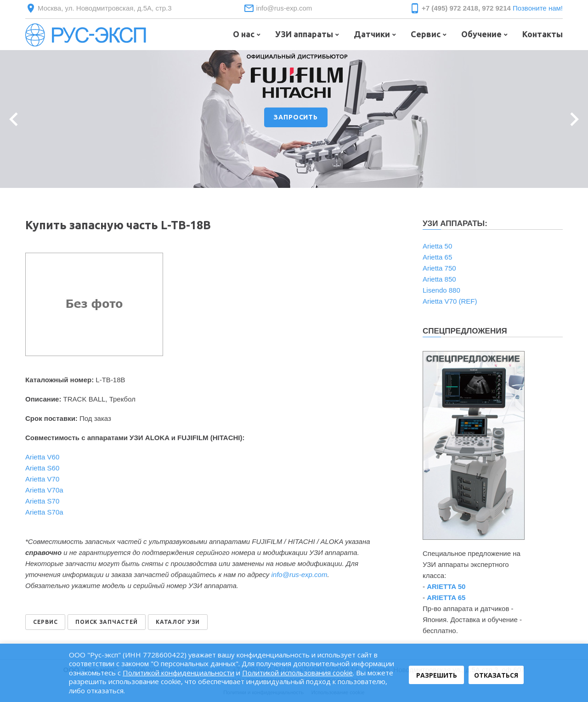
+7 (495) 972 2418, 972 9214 (466, 8)
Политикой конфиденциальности (178, 673)
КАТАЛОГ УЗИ (178, 622)
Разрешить (437, 675)
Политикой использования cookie (297, 673)
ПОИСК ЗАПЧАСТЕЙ (107, 622)
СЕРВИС (45, 622)
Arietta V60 (42, 457)
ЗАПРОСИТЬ (296, 117)
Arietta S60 (42, 468)
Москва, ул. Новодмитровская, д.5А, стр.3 (105, 8)
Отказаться (496, 675)
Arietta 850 (439, 279)
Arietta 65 (437, 257)
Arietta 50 (437, 246)
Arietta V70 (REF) (450, 301)
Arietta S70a (44, 512)
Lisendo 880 (441, 290)
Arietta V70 (42, 479)
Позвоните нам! (538, 8)
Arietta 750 (439, 268)
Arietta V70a (44, 490)
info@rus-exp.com (284, 8)
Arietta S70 (42, 501)
